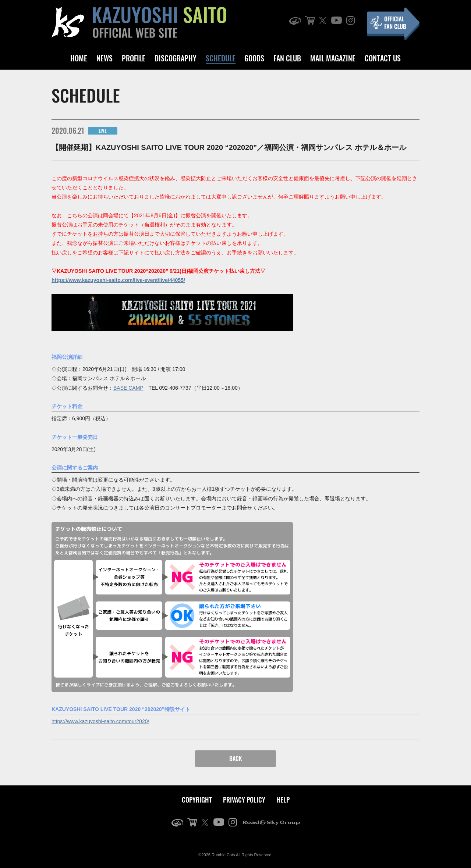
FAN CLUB (287, 58)
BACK (236, 758)
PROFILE (134, 58)
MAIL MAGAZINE (333, 58)
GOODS (254, 58)
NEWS (105, 58)
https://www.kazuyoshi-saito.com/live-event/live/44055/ (118, 280)
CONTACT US (383, 58)
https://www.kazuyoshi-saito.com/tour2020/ (100, 721)
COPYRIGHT (197, 800)
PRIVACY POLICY (244, 800)
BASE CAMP (128, 388)
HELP (283, 800)
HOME (79, 58)
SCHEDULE (221, 58)
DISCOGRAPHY (176, 58)
